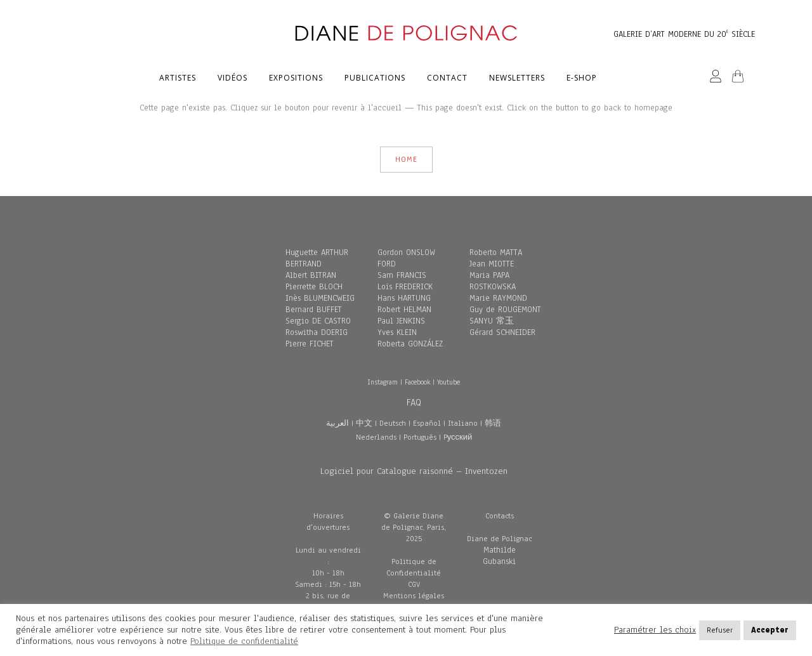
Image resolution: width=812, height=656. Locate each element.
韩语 (493, 423)
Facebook (417, 382)
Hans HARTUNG (404, 298)
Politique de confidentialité (244, 641)
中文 (364, 423)
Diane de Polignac (499, 539)
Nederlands (376, 437)
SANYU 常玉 (492, 321)
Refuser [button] (720, 630)
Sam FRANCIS (402, 275)
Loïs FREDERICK (405, 287)
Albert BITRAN (311, 275)
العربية (337, 423)
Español (427, 423)
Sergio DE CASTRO (318, 321)
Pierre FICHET (310, 344)
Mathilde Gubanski (499, 556)
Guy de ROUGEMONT (505, 310)
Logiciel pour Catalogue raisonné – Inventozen (414, 471)
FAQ (414, 402)
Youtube (449, 382)
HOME (406, 159)
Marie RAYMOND (498, 298)
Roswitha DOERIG (317, 332)
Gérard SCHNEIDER (502, 332)
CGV (414, 584)
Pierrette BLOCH (314, 287)
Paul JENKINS (401, 321)
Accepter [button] (770, 630)
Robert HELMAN (404, 310)
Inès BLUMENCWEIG (320, 298)
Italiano (463, 423)
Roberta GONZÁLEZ (410, 344)
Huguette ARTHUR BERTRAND (317, 258)
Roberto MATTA (496, 253)
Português (420, 437)
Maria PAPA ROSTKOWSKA (493, 281)
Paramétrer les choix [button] (655, 630)
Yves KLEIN (397, 332)
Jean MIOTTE (492, 264)
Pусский (458, 437)
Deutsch (393, 423)
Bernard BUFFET (314, 310)
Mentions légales (414, 596)
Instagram (383, 382)
